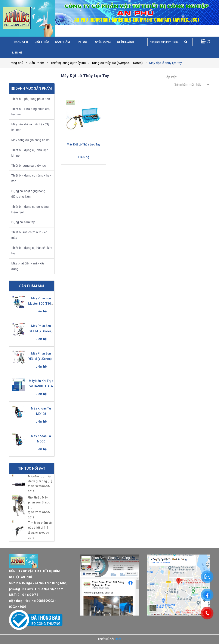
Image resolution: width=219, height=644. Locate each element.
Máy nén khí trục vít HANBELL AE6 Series (41, 386)
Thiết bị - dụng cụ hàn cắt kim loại (32, 251)
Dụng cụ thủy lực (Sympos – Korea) (117, 63)
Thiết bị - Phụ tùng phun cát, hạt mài (31, 112)
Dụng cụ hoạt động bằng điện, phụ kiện (28, 194)
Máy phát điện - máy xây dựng (28, 266)
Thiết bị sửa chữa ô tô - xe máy (29, 235)
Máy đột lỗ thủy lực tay (166, 63)
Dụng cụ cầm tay (23, 222)
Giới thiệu (42, 42)
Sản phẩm (62, 42)
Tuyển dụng (102, 42)
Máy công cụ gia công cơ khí (31, 140)
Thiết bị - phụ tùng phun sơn (31, 99)
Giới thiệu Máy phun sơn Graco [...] (39, 502)
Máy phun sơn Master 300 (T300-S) (41, 304)
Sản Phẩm (37, 63)
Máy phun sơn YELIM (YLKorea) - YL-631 (41, 359)
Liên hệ (17, 53)
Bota (118, 639)
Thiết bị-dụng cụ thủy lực (68, 63)
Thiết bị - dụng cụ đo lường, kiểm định (30, 209)
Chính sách (125, 42)
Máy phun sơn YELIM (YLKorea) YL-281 (41, 331)
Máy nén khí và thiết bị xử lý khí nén (30, 127)
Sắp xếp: (171, 77)
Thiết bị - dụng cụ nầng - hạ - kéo (31, 178)
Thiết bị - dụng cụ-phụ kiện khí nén (30, 153)
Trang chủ (20, 42)
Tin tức (82, 42)
